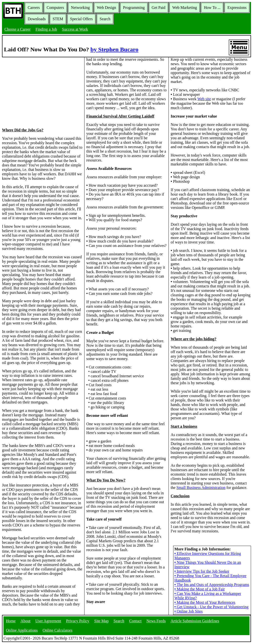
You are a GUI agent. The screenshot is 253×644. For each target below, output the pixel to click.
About (25, 621)
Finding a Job (46, 29)
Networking (80, 8)
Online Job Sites (189, 611)
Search (105, 19)
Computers (55, 8)
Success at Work (75, 29)
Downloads (37, 19)
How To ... (212, 8)
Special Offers (82, 19)
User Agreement (48, 621)
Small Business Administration (201, 488)
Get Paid (159, 8)
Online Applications (22, 630)
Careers (34, 8)
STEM (58, 19)
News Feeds (156, 621)
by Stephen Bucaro (114, 49)
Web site (204, 99)
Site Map (101, 621)
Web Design (106, 8)
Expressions (237, 8)
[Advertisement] (42, 92)
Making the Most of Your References (205, 602)
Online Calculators (57, 630)
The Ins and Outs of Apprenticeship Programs (212, 585)
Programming (134, 8)
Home (11, 621)
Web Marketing (185, 8)
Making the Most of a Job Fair (200, 589)
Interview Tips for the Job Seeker (202, 571)
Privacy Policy (78, 621)
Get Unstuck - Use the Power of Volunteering (211, 607)
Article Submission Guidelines (195, 621)
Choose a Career (18, 29)
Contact (135, 621)
